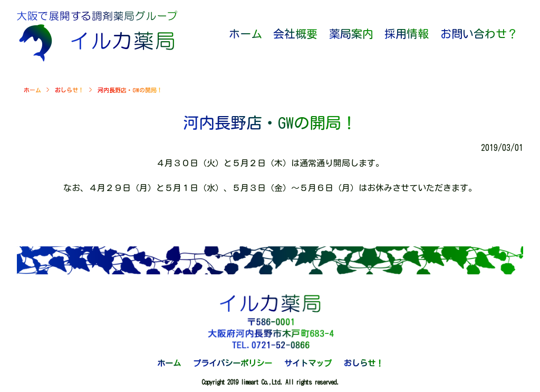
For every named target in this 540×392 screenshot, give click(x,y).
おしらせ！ (69, 90)
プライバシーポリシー (233, 363)
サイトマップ (308, 363)
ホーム (32, 90)
